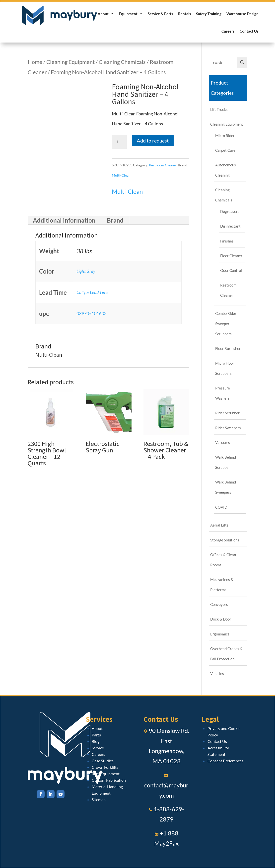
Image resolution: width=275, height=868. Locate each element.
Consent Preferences (225, 761)
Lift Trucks (219, 109)
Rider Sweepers (228, 428)
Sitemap (99, 799)
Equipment (131, 14)
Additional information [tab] (64, 220)
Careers (228, 31)
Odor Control (231, 270)
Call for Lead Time (92, 292)
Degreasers (230, 211)
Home (35, 62)
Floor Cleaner (231, 256)
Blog (96, 741)
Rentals (185, 14)
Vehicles (217, 674)
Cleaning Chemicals (122, 62)
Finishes (227, 241)
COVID (221, 507)
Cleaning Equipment (70, 62)
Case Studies (103, 761)
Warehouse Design (242, 14)
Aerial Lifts (219, 525)
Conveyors (219, 604)
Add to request (153, 141)
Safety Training (209, 14)
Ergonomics (220, 634)
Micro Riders (226, 136)
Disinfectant (230, 226)
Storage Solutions (225, 540)
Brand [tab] (115, 220)
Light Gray (86, 271)
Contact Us (249, 31)
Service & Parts (160, 14)
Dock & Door (221, 619)
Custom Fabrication (109, 780)
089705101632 (91, 313)
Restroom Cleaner (163, 165)
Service (98, 748)
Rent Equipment (106, 774)
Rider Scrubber (227, 413)
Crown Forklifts (105, 767)
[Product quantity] (119, 142)
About (106, 14)
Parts (96, 735)
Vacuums (223, 442)
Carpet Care (225, 150)
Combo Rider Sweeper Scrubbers (226, 324)
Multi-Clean (121, 175)
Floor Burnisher (228, 348)
